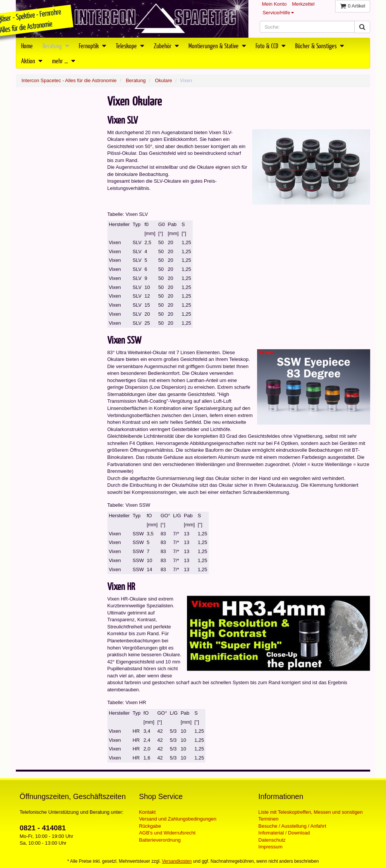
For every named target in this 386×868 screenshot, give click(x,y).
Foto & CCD (270, 46)
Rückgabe (150, 826)
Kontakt (147, 812)
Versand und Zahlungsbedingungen (178, 819)
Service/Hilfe (278, 13)
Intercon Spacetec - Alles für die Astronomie (69, 80)
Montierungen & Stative (217, 46)
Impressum (270, 847)
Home (27, 46)
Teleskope (130, 46)
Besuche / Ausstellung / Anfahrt (292, 826)
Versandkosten (177, 861)
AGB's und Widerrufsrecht (167, 833)
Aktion (32, 61)
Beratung (56, 46)
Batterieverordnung (160, 840)
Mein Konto (274, 4)
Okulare (164, 80)
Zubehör (166, 46)
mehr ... (64, 61)
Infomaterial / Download (284, 833)
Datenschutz (272, 840)
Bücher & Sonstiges (319, 46)
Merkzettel (303, 4)
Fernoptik (92, 46)
